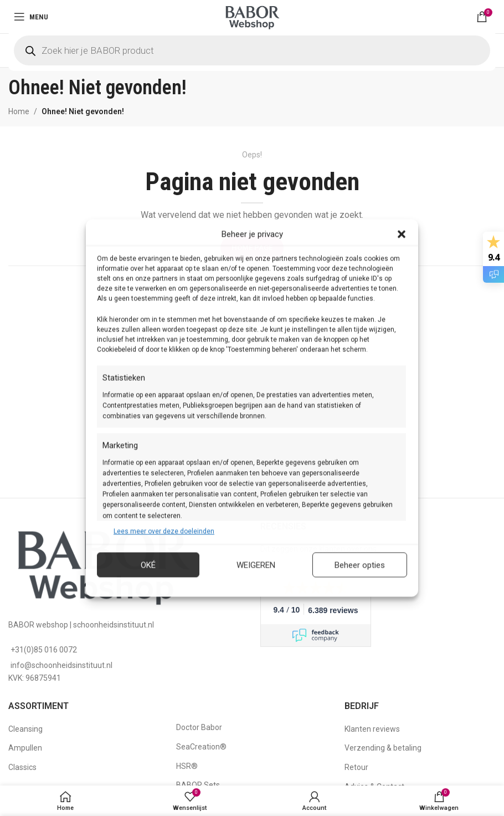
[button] (402, 234)
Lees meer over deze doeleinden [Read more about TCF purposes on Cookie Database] (164, 531)
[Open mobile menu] (31, 17)
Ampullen (25, 748)
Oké (148, 565)
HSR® (187, 766)
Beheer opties (360, 565)
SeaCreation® (201, 747)
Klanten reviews (372, 729)
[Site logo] (252, 16)
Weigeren (256, 565)
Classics (22, 767)
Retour (356, 767)
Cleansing (25, 729)
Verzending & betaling (383, 748)
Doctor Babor (199, 727)
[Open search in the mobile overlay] (252, 50)
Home (19, 111)
